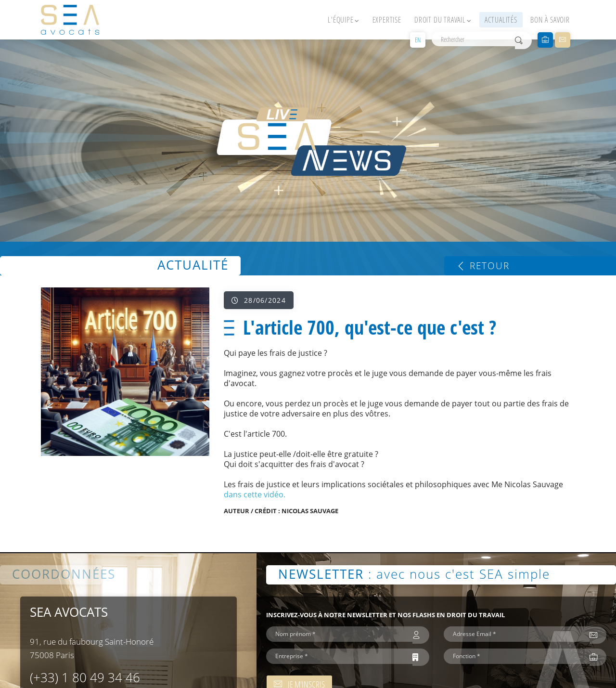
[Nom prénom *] (339, 634)
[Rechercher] (473, 39)
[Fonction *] (517, 656)
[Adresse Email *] (517, 634)
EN (418, 40)
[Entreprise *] (339, 656)
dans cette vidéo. (255, 494)
